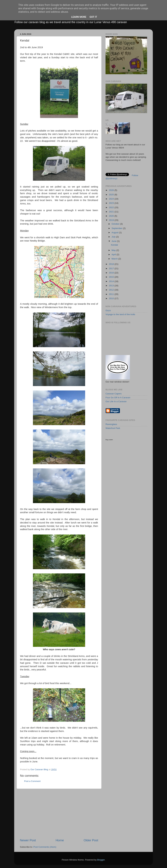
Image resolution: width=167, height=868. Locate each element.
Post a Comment (32, 781)
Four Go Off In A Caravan (118, 398)
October (116, 224)
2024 (112, 199)
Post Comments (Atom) (45, 847)
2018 (112, 264)
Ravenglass (111, 424)
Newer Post (28, 840)
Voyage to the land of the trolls (120, 314)
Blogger (101, 860)
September (117, 228)
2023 (112, 203)
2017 (112, 268)
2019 (112, 220)
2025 (112, 195)
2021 (112, 212)
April (114, 254)
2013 (112, 286)
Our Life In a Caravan (116, 401)
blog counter (109, 440)
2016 (112, 273)
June (114, 241)
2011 (112, 294)
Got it (93, 17)
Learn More (79, 17)
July (114, 237)
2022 (112, 207)
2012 (112, 290)
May (114, 250)
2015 (112, 277)
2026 (112, 190)
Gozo (108, 310)
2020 (112, 216)
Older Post (91, 840)
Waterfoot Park (113, 428)
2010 (112, 298)
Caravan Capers (114, 394)
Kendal (114, 245)
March (115, 259)
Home (60, 840)
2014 (112, 281)
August (115, 233)
